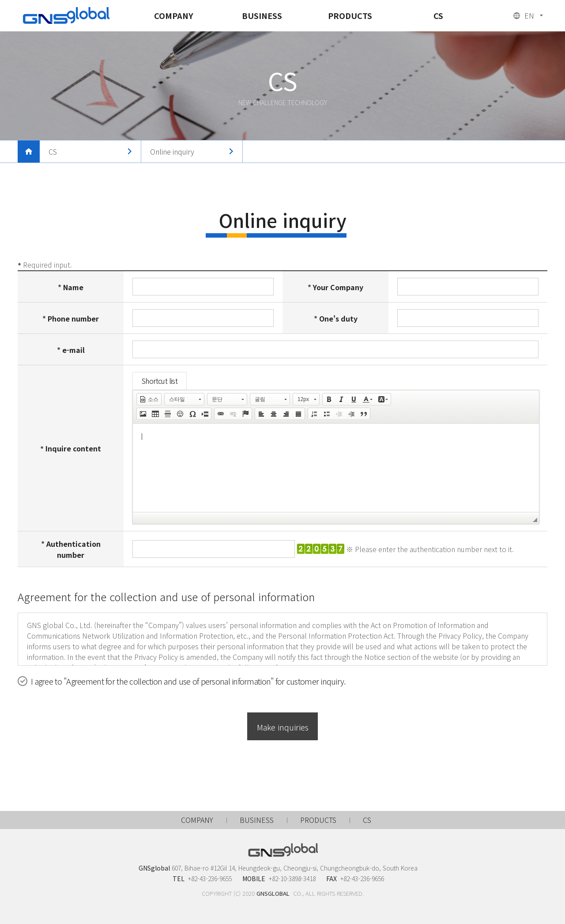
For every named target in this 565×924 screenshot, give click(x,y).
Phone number (73, 318)
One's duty (338, 318)
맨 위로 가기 (545, 791)
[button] (149, 399)
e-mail (73, 350)
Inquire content (73, 449)
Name (73, 287)
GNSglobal (66, 15)
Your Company (338, 287)
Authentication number (73, 549)
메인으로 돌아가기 (29, 151)
